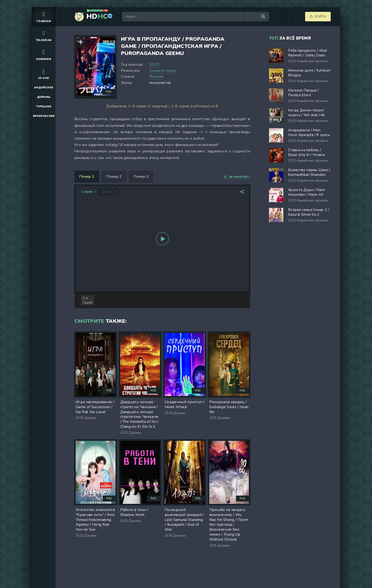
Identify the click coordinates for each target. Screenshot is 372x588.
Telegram (44, 35)
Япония (156, 77)
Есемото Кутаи (163, 71)
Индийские (44, 88)
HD (97, 17)
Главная (44, 16)
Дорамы (44, 97)
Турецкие (44, 107)
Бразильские (44, 116)
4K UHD (44, 73)
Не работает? (237, 177)
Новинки (44, 54)
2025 (154, 64)
